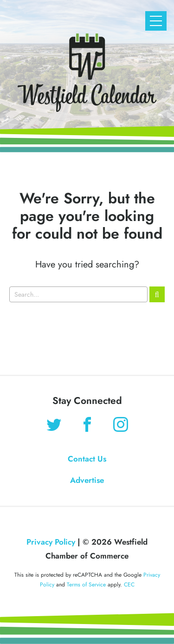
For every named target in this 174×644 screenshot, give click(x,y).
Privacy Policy (51, 542)
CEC (129, 585)
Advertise (87, 480)
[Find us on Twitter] (54, 426)
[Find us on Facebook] (87, 426)
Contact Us (87, 459)
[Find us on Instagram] (121, 426)
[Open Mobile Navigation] (156, 21)
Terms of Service (86, 585)
